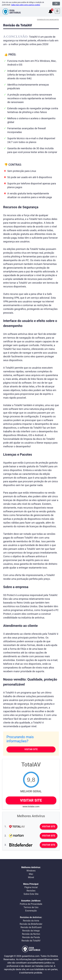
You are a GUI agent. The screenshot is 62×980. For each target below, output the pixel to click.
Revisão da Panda (31, 937)
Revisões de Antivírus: (31, 917)
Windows (31, 871)
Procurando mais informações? (20, 739)
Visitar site (31, 749)
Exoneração (31, 911)
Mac (31, 874)
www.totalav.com (31, 807)
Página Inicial (31, 887)
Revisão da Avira (31, 921)
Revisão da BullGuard (31, 927)
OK (56, 4)
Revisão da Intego (31, 931)
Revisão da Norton (31, 934)
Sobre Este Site (31, 894)
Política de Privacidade (31, 904)
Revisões (31, 891)
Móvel (31, 877)
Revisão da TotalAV (31, 941)
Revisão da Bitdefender (31, 924)
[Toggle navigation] (57, 11)
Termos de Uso (31, 907)
